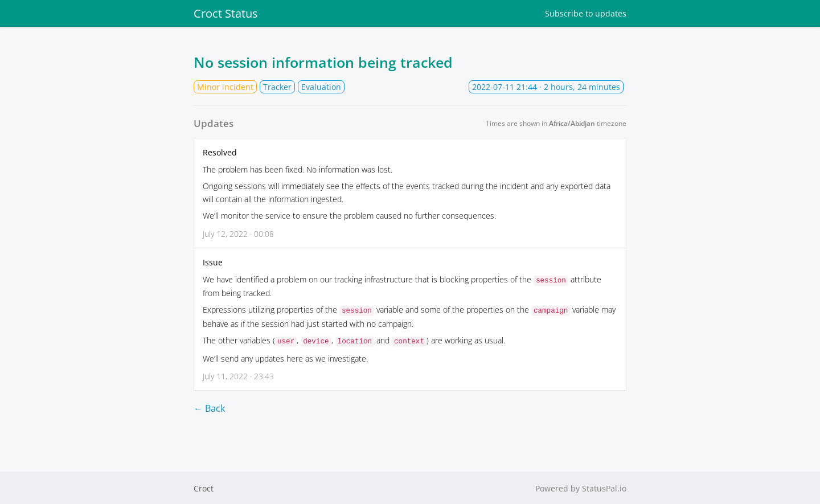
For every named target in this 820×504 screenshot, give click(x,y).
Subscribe (586, 13)
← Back (209, 407)
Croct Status (226, 13)
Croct (204, 487)
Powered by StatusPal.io (581, 487)
